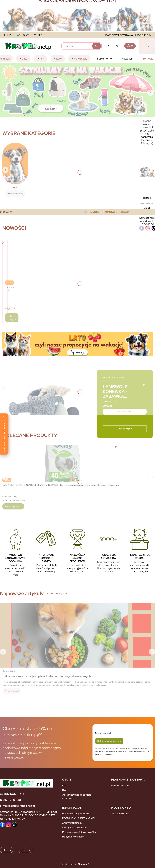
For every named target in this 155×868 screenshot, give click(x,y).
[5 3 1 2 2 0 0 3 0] (147, 203)
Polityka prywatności (73, 837)
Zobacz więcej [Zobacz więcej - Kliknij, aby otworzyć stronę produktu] (125, 429)
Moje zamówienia (120, 814)
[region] (77, 212)
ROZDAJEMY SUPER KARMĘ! (78, 818)
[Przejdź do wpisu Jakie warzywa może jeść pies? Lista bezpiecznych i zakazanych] (77, 635)
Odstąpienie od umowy (75, 828)
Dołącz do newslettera (109, 741)
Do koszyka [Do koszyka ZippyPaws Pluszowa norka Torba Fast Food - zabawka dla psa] (12, 318)
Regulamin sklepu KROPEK (77, 814)
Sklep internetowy (74, 864)
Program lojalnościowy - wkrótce (79, 832)
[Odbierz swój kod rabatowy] (4, 434)
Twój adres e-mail (103, 733)
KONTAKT (23, 35)
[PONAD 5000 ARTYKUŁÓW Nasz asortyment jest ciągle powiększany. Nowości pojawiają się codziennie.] (108, 550)
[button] (97, 46)
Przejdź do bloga (57, 593)
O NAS (38, 35)
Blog (65, 790)
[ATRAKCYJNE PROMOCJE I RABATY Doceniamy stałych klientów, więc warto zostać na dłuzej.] (47, 550)
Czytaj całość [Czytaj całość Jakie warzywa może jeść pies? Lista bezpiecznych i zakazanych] (12, 691)
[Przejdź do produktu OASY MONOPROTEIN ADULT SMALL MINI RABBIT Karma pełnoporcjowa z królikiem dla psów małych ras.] (61, 464)
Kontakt (66, 785)
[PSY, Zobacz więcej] (15, 170)
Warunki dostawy (120, 785)
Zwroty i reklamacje (72, 823)
